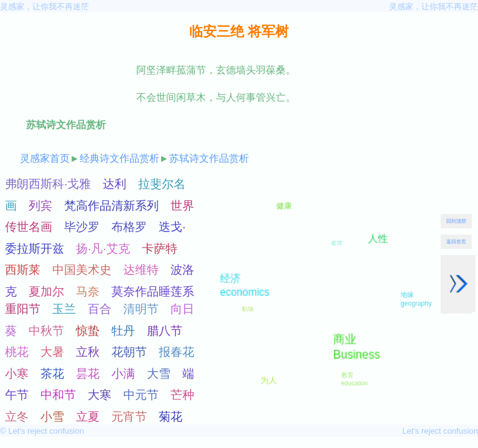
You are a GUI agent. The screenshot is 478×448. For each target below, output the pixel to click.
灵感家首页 (45, 158)
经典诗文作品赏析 (119, 158)
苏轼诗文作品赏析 (209, 158)
